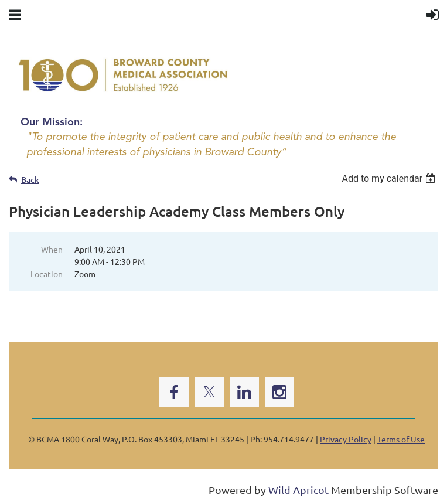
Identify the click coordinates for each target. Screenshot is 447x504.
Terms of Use (401, 439)
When (52, 249)
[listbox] (390, 178)
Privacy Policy (346, 439)
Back (30, 180)
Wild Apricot (298, 490)
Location (47, 274)
